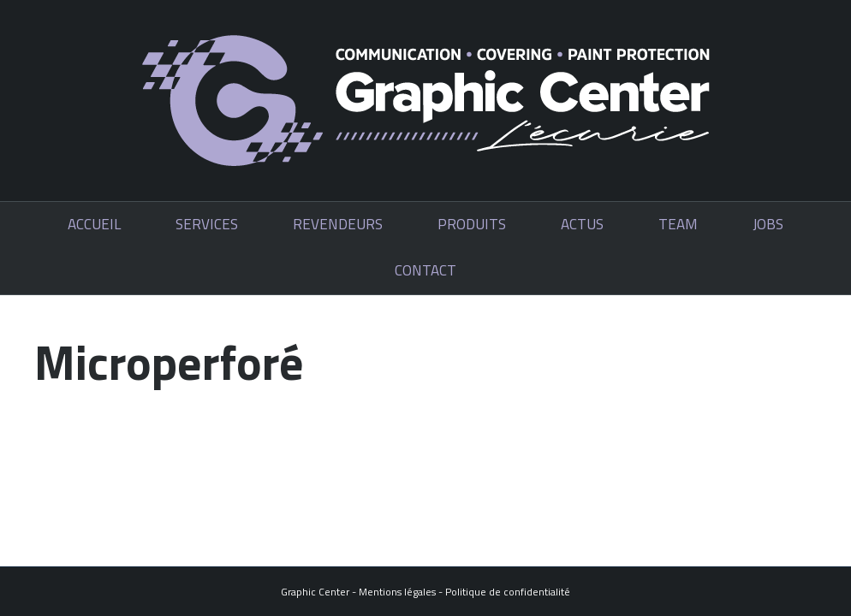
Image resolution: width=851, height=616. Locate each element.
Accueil (94, 224)
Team (678, 224)
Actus (582, 224)
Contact (425, 270)
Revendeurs (338, 224)
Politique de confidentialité (508, 592)
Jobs (768, 224)
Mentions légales (397, 592)
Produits (472, 224)
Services (207, 224)
